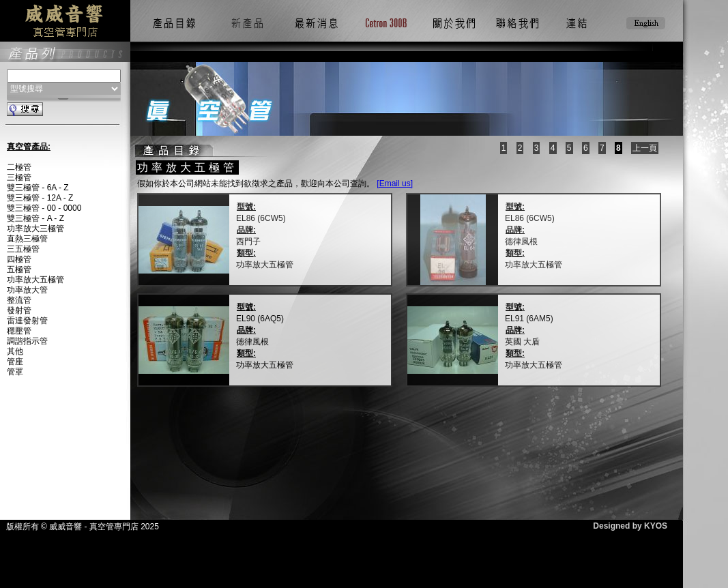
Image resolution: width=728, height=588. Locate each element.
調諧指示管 (27, 341)
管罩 (15, 372)
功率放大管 (27, 290)
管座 (15, 362)
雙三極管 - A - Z (35, 218)
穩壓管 (19, 331)
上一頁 (645, 148)
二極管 (19, 167)
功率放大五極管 (35, 280)
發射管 (19, 310)
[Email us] (395, 183)
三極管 (19, 177)
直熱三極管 (27, 239)
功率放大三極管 (35, 229)
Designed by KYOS (630, 526)
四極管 (19, 259)
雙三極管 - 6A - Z (38, 188)
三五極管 (23, 249)
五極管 (19, 269)
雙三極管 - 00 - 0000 (44, 208)
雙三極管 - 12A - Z (40, 198)
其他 (15, 351)
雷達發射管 (27, 321)
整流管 (19, 300)
